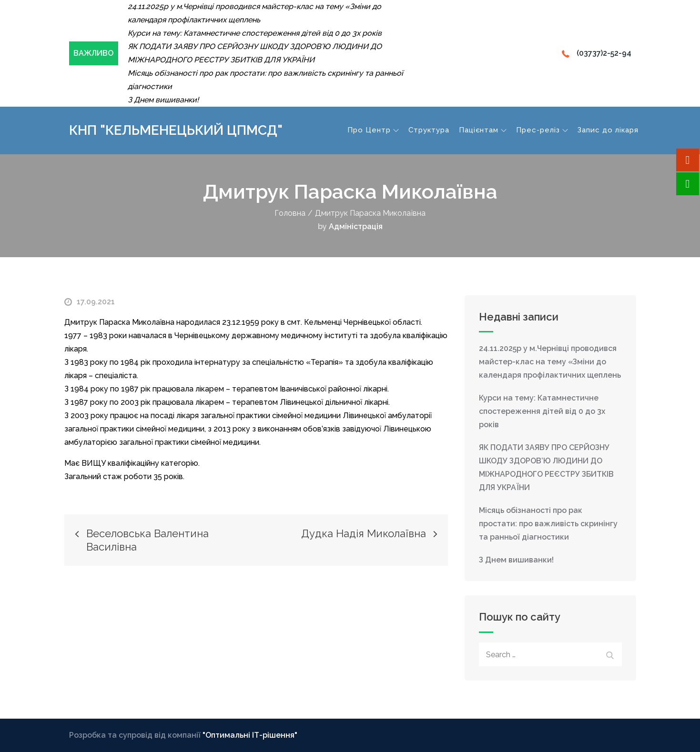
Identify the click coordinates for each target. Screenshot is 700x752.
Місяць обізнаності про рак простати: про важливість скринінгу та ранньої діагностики (548, 524)
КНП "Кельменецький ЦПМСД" (176, 130)
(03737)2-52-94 (597, 53)
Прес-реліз (542, 130)
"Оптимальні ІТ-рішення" (250, 735)
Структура (429, 130)
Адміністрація (356, 226)
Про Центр (373, 130)
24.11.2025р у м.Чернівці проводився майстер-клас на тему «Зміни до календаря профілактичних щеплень (550, 362)
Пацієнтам (483, 130)
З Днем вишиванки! (516, 560)
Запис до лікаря (608, 130)
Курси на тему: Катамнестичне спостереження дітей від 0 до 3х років (542, 411)
